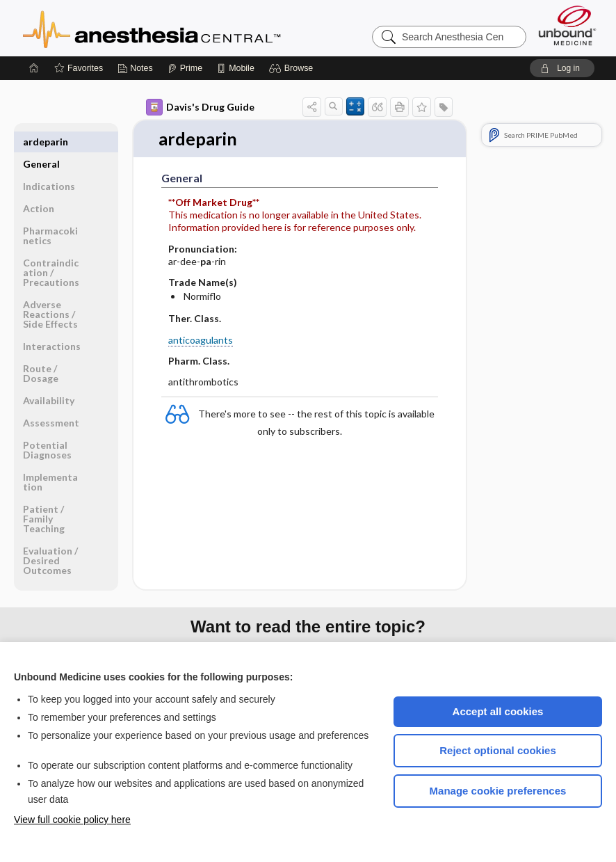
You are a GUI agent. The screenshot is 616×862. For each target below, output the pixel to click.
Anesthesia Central (195, 28)
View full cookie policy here (72, 820)
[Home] (34, 68)
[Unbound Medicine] (567, 25)
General (41, 142)
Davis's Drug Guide (200, 107)
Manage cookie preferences (498, 791)
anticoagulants (201, 340)
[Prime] (185, 68)
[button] (293, 68)
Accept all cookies (498, 711)
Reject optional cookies (498, 750)
